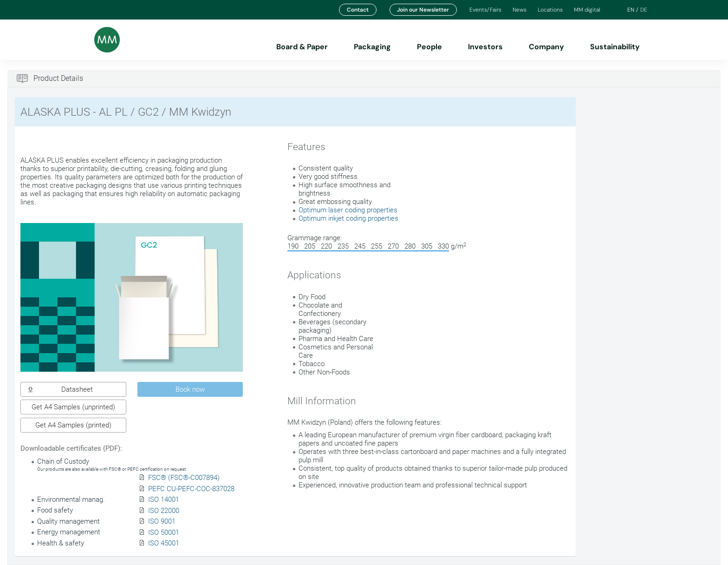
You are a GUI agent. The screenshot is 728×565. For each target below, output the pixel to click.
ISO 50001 (164, 532)
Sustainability (615, 47)
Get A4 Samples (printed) (73, 425)
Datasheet (61, 389)
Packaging (372, 47)
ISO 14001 (164, 499)
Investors (485, 47)
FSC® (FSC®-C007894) (184, 478)
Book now (190, 389)
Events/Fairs (485, 10)
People (429, 47)
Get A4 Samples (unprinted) (73, 407)
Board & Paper (302, 47)
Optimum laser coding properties (348, 210)
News (520, 10)
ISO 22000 (164, 511)
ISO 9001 (162, 521)
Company (546, 47)
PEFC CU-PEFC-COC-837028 (191, 489)
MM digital (587, 10)
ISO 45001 (164, 543)
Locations (550, 10)
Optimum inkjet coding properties (348, 218)
